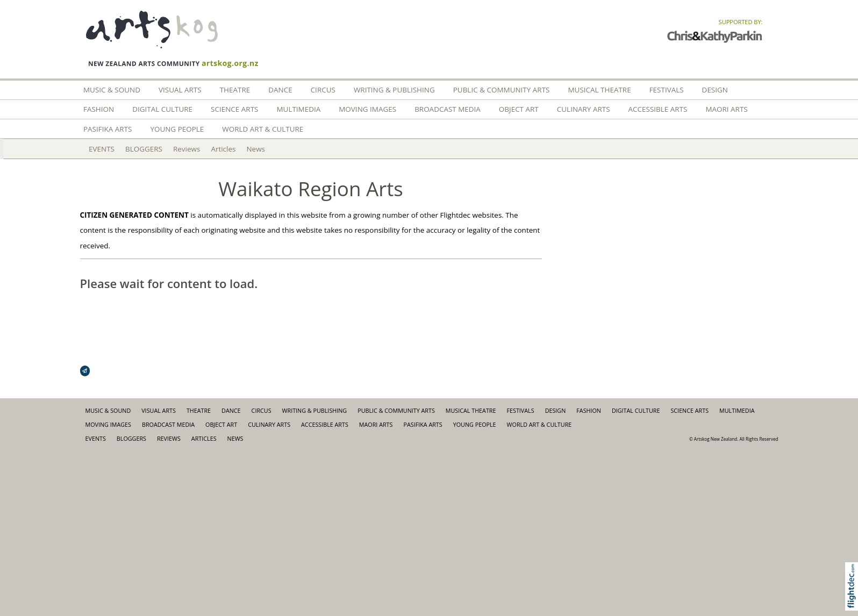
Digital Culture (162, 109)
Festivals (667, 90)
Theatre (235, 90)
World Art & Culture (263, 129)
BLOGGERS (144, 149)
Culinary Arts (584, 109)
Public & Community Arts (502, 90)
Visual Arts (180, 90)
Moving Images (367, 109)
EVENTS (102, 149)
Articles (223, 149)
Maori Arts (726, 109)
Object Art (519, 109)
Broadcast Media (448, 109)
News (256, 149)
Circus (323, 90)
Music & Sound (112, 90)
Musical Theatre (599, 90)
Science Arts (234, 109)
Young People (177, 129)
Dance (280, 90)
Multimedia (298, 109)
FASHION (99, 109)
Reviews (187, 149)
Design (715, 90)
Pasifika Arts (108, 129)
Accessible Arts (658, 109)
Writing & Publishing (394, 90)
